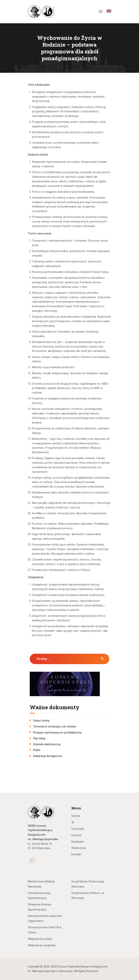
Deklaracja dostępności (48, 756)
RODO (37, 750)
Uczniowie (78, 829)
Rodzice (76, 835)
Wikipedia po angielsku (42, 945)
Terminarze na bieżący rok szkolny (55, 726)
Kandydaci (78, 842)
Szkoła (76, 816)
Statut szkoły (41, 721)
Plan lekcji (39, 738)
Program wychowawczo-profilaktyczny (57, 733)
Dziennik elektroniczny (47, 744)
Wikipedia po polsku (40, 939)
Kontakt (76, 854)
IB (73, 822)
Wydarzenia (79, 848)
